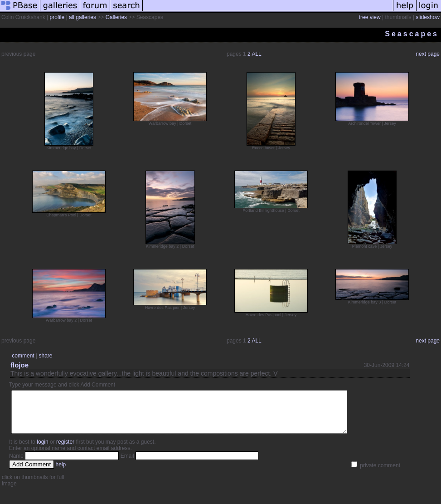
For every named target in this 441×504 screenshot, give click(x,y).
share (45, 356)
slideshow (428, 17)
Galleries (116, 17)
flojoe (19, 365)
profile (57, 17)
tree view (370, 17)
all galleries (82, 17)
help (61, 473)
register (65, 450)
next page (428, 54)
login (42, 450)
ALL (256, 54)
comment (23, 356)
